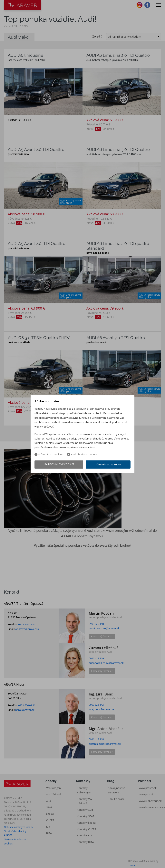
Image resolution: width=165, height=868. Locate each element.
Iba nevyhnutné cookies (59, 465)
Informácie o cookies (49, 455)
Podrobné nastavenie (82, 455)
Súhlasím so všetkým (108, 465)
